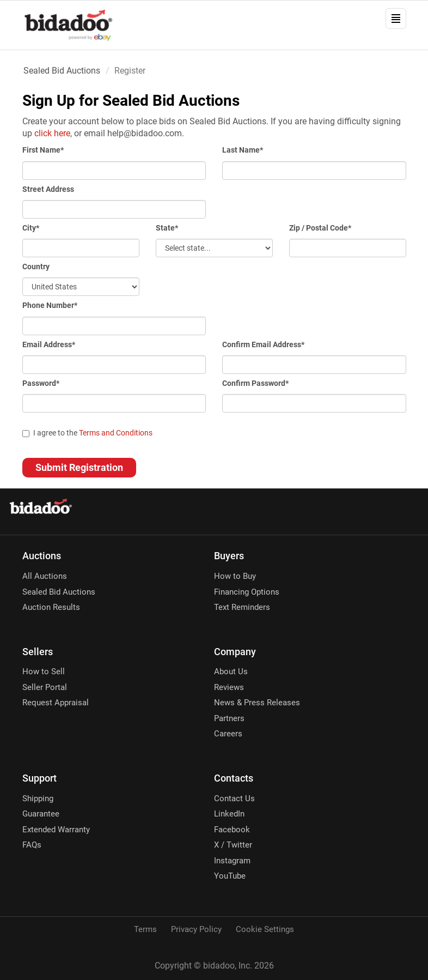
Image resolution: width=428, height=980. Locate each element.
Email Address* (49, 344)
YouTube (230, 876)
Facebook (232, 830)
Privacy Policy (196, 929)
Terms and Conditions (116, 433)
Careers (228, 734)
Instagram (232, 861)
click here (52, 133)
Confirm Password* (255, 383)
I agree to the (87, 433)
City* (31, 228)
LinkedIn (229, 814)
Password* (41, 383)
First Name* (43, 150)
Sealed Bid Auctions (62, 71)
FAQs (32, 845)
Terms (145, 929)
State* (167, 228)
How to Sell (44, 672)
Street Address (48, 189)
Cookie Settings (265, 930)
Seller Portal (45, 687)
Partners (229, 718)
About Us (231, 672)
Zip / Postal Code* (320, 228)
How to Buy (235, 576)
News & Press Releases (257, 703)
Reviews (229, 687)
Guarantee (41, 814)
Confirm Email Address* (263, 344)
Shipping (38, 798)
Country (36, 267)
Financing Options (247, 592)
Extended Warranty (56, 830)
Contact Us (234, 798)
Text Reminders (242, 607)
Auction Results (51, 607)
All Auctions (45, 576)
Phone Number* (50, 305)
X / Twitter (233, 845)
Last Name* (243, 150)
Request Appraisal (56, 703)
